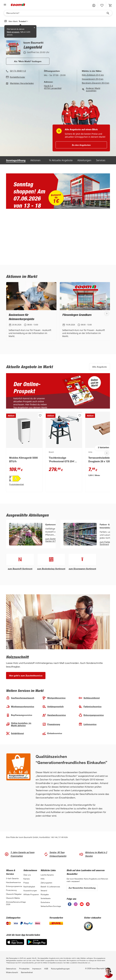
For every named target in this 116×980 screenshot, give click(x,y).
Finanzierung (51, 724)
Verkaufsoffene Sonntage (51, 906)
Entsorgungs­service (91, 715)
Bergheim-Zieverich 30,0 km (96, 83)
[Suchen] (56, 13)
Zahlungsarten (46, 883)
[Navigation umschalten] (5, 5)
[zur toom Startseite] (18, 5)
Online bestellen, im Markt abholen (19, 724)
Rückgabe (45, 894)
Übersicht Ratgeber (14, 894)
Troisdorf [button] (23, 21)
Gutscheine (45, 902)
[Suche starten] (108, 13)
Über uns (27, 875)
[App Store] (15, 942)
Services (101, 160)
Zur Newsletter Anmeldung (82, 888)
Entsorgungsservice (14, 886)
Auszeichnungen (30, 890)
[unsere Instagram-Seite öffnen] (76, 904)
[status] (102, 5)
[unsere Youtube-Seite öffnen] (82, 904)
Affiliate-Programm (31, 894)
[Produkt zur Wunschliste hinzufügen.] (40, 416)
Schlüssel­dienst (89, 698)
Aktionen (35, 160)
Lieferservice (88, 724)
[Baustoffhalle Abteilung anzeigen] (20, 559)
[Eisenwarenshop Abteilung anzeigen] (82, 559)
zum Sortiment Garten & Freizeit (53, 540)
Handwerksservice (13, 882)
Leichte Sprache (47, 875)
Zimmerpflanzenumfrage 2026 (15, 903)
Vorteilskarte (46, 898)
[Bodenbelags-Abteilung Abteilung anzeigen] (51, 559)
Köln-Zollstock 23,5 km (93, 75)
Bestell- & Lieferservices (50, 887)
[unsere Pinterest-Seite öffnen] (88, 904)
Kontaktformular (17, 77)
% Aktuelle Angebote (61, 160)
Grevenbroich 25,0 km (93, 79)
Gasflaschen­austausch (20, 698)
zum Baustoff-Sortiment (20, 569)
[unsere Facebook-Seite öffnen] (70, 904)
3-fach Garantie (12, 878)
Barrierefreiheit (27, 972)
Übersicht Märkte (13, 898)
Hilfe (43, 879)
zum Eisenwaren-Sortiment (82, 569)
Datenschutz (11, 969)
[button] (94, 5)
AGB (46, 969)
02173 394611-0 (18, 71)
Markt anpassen (13, 32)
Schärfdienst (15, 733)
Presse (26, 883)
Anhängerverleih (53, 707)
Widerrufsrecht (12, 972)
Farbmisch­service (90, 707)
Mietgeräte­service (54, 698)
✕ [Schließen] (34, 28)
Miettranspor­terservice (20, 707)
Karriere (27, 879)
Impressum (37, 969)
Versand (44, 890)
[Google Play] (37, 942)
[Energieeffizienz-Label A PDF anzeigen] (24, 479)
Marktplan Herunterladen (22, 83)
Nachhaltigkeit (29, 887)
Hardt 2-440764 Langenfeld (53, 87)
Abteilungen (84, 160)
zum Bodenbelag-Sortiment (51, 569)
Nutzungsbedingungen (60, 969)
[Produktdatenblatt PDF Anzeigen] (24, 484)
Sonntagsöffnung (16, 160)
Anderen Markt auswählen (91, 89)
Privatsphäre (24, 969)
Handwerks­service (54, 715)
